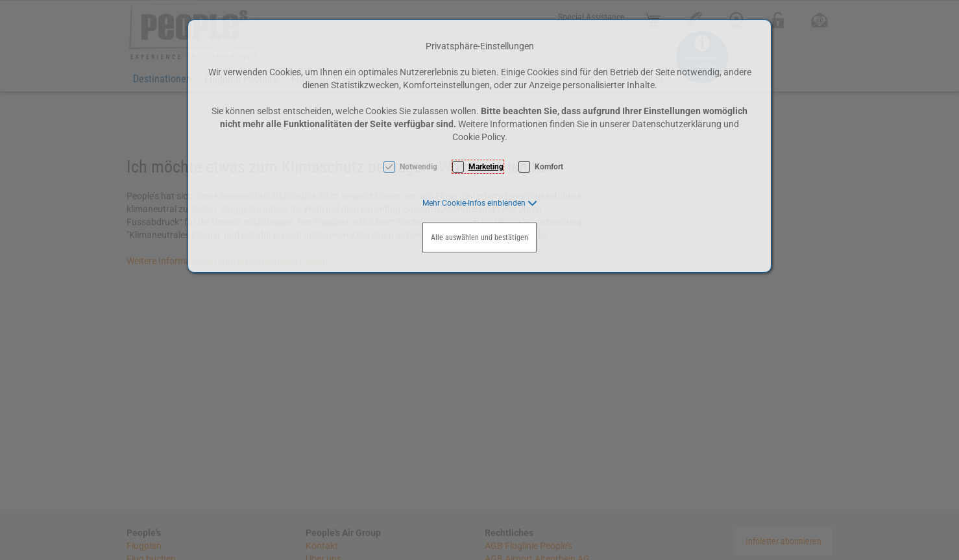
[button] (480, 203)
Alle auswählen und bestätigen (479, 237)
